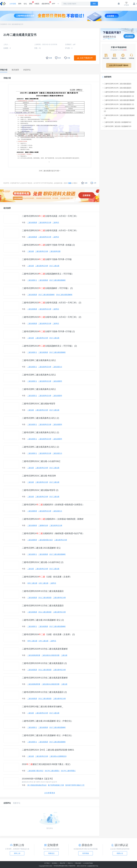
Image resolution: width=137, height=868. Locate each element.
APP (53, 4)
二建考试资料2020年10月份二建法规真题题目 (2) (44, 663)
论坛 (25, 4)
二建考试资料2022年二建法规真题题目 (117, 88)
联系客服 (86, 853)
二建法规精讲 (32, 511)
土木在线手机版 (88, 863)
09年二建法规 (32, 583)
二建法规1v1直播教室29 (58, 756)
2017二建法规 (54, 266)
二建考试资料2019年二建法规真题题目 (117, 84)
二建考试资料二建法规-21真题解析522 (117, 122)
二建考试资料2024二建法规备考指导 (39, 404)
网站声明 (63, 863)
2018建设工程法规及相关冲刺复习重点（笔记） (47, 764)
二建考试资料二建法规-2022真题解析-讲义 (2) (43, 620)
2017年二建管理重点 (68, 771)
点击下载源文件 (86, 58)
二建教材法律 (43, 525)
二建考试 (56, 222)
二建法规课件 (57, 381)
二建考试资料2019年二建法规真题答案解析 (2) (119, 110)
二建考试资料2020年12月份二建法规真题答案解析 (45, 678)
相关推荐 (7, 208)
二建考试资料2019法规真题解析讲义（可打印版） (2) (49, 346)
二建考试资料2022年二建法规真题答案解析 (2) (119, 117)
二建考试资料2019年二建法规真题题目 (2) (118, 96)
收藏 (84, 183)
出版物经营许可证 (93, 866)
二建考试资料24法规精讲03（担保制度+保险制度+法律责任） (53, 505)
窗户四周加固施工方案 (56, 785)
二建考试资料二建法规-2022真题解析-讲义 (41, 548)
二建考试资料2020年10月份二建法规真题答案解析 (45, 649)
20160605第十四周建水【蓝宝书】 (38, 779)
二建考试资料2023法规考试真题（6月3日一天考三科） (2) (52, 303)
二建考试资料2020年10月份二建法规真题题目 (43, 591)
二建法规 (31, 251)
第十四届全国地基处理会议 (37, 785)
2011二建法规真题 (45, 598)
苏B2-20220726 (82, 866)
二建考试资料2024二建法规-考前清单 (39, 476)
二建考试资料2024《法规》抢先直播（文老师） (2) (48, 634)
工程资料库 (3, 24)
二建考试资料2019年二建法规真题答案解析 (119, 92)
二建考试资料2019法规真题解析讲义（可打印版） (48, 274)
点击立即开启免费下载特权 (119, 65)
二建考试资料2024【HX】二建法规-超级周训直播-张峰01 (48, 750)
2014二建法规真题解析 (64, 295)
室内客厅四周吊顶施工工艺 (75, 785)
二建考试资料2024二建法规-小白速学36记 (41, 461)
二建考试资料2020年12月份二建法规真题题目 (43, 606)
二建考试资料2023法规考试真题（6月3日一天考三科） (50, 216)
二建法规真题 (32, 222)
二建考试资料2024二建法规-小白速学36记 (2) (43, 562)
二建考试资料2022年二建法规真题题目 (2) (118, 104)
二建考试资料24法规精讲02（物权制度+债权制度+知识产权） (53, 533)
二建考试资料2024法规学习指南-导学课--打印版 (47, 259)
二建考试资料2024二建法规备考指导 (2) (40, 490)
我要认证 (120, 853)
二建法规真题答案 (34, 655)
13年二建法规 (43, 583)
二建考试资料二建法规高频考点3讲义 (39, 389)
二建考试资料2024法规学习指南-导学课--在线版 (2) (48, 245)
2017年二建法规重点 (52, 771)
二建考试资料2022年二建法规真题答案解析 (119, 100)
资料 (20, 4)
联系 (70, 183)
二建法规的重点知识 (46, 540)
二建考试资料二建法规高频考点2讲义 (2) (40, 432)
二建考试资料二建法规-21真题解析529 (117, 126)
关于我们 (47, 863)
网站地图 (78, 863)
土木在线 (13, 4)
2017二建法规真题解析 (57, 280)
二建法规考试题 (55, 251)
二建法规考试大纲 (45, 222)
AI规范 (37, 4)
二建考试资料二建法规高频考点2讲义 (39, 375)
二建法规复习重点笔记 (35, 771)
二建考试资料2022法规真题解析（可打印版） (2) (47, 288)
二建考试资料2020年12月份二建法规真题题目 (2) (44, 692)
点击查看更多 (50, 793)
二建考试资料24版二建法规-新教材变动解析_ (42, 707)
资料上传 (17, 853)
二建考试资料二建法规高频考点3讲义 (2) (40, 447)
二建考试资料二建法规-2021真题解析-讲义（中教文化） (47, 735)
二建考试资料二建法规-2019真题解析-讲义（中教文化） (47, 721)
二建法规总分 (57, 367)
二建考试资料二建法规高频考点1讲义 (39, 360)
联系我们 (55, 863)
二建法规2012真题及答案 (51, 655)
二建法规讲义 (32, 280)
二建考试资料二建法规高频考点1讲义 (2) (40, 418)
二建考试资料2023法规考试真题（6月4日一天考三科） (50, 230)
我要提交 (51, 853)
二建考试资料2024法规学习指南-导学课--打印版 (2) (48, 331)
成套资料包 (46, 3)
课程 (31, 3)
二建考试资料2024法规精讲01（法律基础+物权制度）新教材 (53, 519)
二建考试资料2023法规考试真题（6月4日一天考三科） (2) (52, 317)
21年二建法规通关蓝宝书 (16, 24)
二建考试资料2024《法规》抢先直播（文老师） (47, 577)
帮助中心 (70, 863)
